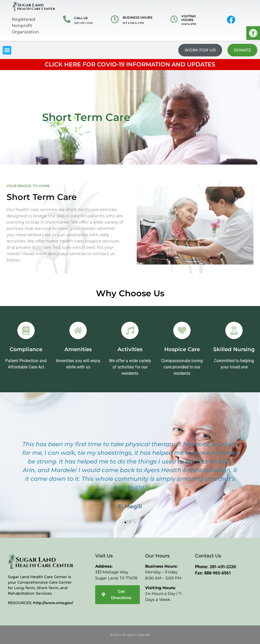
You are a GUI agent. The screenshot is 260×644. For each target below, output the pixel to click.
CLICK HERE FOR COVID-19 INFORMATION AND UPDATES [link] (130, 64)
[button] (7, 50)
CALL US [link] (81, 18)
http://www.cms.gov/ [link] (53, 603)
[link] (253, 33)
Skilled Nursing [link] (234, 349)
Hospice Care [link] (182, 349)
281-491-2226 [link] (223, 567)
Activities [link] (130, 349)
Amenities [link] (78, 349)
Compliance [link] (26, 349)
